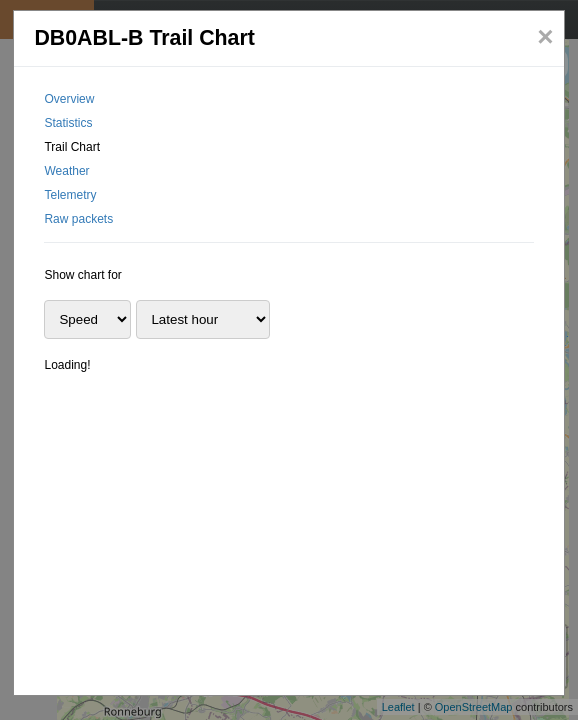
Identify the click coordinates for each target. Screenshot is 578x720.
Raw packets (78, 219)
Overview (69, 99)
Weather (66, 171)
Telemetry (70, 195)
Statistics (68, 123)
